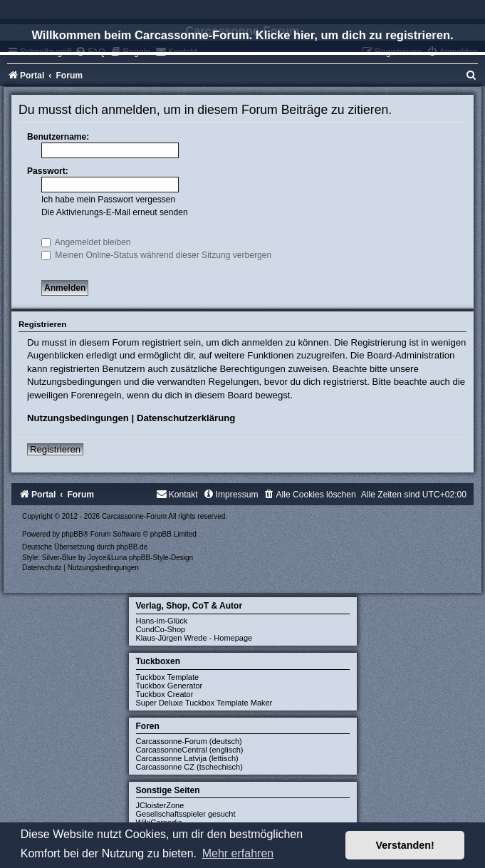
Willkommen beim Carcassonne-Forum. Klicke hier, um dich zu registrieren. (242, 35)
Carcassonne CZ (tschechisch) (189, 767)
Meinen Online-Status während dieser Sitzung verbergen (156, 255)
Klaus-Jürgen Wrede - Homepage (194, 638)
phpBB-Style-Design (161, 558)
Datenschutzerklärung (186, 418)
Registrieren (55, 449)
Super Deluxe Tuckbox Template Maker (204, 703)
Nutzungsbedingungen (78, 418)
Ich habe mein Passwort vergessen (108, 200)
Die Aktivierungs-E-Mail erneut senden (115, 212)
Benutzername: (58, 137)
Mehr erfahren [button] (238, 853)
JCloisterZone (160, 805)
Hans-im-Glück (162, 621)
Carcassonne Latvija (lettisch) (187, 758)
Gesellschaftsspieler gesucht (186, 814)
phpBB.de (132, 547)
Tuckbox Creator (165, 694)
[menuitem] (471, 76)
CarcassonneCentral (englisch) (190, 750)
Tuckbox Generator (170, 686)
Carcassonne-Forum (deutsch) (189, 741)
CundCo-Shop (161, 629)
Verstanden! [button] (405, 845)
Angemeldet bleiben (86, 242)
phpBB (73, 534)
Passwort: (48, 171)
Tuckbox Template (168, 677)
